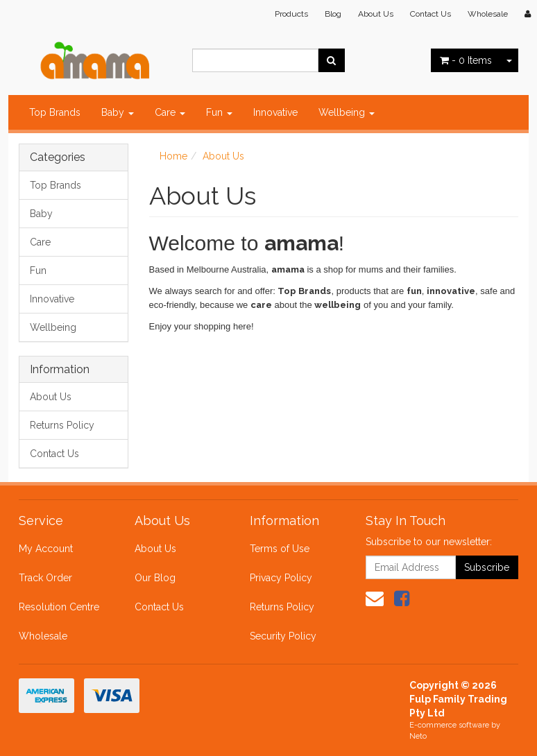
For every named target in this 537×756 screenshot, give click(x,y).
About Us (376, 14)
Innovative (275, 112)
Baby (118, 112)
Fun (219, 112)
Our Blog (155, 578)
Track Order (45, 578)
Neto (418, 736)
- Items (466, 60)
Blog (333, 14)
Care (170, 112)
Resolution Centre (59, 607)
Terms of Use (280, 549)
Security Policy (283, 636)
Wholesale (488, 14)
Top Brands (55, 112)
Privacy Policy (281, 578)
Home (173, 156)
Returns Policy (62, 425)
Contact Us (431, 14)
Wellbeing (347, 112)
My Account (46, 549)
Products (291, 14)
